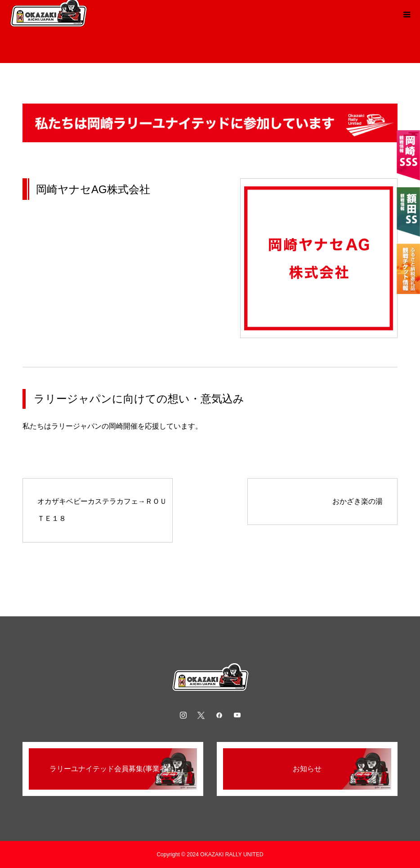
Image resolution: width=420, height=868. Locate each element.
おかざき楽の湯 (357, 501)
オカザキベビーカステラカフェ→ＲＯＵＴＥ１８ (102, 510)
